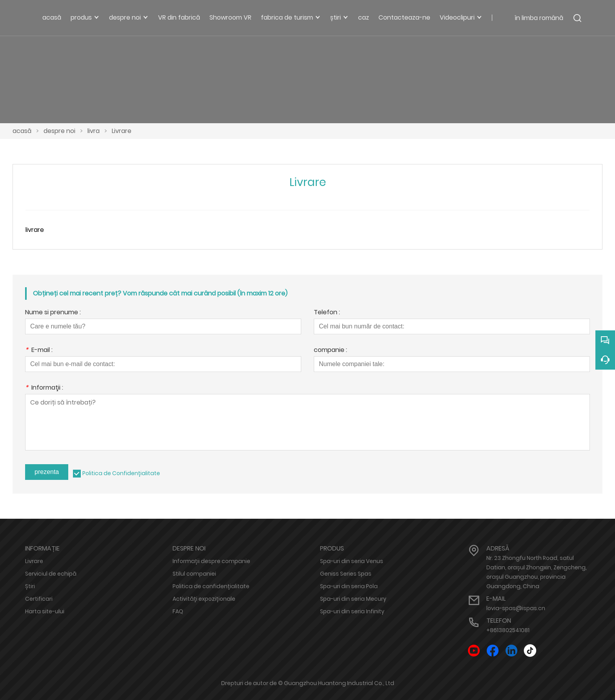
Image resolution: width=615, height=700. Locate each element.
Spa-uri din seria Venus (352, 561)
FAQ (178, 611)
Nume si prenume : (53, 313)
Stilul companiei (194, 574)
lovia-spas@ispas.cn (516, 608)
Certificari (39, 599)
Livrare (122, 131)
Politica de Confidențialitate (121, 473)
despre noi (59, 131)
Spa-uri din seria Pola (349, 586)
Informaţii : (44, 388)
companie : (330, 351)
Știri (30, 586)
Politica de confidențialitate (211, 586)
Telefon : (327, 313)
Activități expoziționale (204, 599)
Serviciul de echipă (51, 574)
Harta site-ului (45, 611)
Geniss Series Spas (346, 574)
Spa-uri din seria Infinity (352, 611)
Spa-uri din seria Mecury (353, 599)
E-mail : (39, 351)
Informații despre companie (211, 561)
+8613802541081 (508, 630)
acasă (22, 131)
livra (94, 131)
